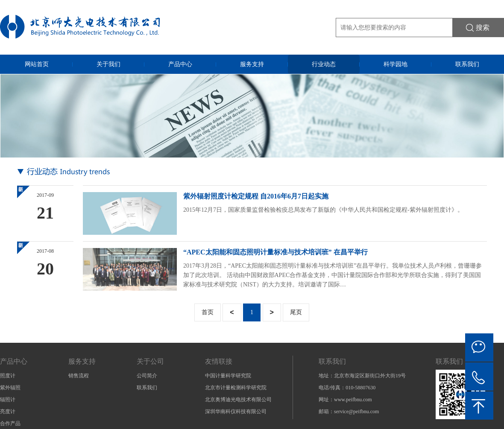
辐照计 (8, 400)
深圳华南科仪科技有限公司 (236, 411)
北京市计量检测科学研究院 (236, 388)
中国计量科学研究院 (228, 376)
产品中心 (180, 64)
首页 (208, 312)
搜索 (483, 28)
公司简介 (147, 376)
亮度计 (8, 411)
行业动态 (324, 64)
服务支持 (252, 64)
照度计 (8, 376)
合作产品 (10, 423)
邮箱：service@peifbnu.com (349, 411)
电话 (479, 376)
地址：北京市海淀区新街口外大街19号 (362, 376)
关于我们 (108, 64)
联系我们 (467, 64)
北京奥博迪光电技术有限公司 (238, 400)
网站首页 (37, 64)
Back (479, 406)
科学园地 (396, 64)
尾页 (296, 312)
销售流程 (79, 376)
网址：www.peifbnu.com (345, 400)
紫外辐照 (10, 388)
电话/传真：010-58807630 (347, 388)
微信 (479, 347)
